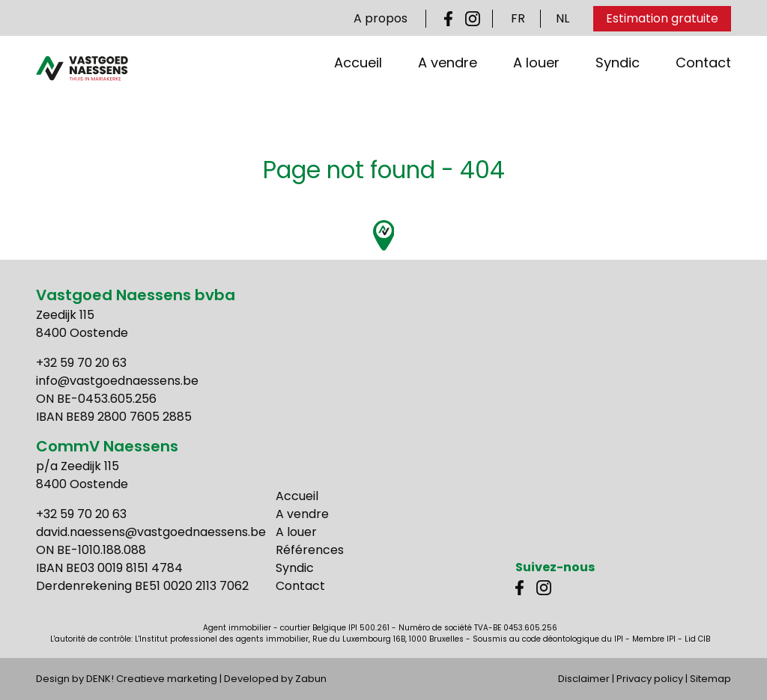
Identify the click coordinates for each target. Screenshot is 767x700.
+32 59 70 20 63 (81, 363)
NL (563, 18)
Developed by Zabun (275, 679)
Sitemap (710, 679)
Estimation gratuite (662, 18)
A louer (536, 85)
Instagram (473, 19)
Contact (703, 85)
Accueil (358, 85)
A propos (381, 18)
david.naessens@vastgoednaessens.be (151, 532)
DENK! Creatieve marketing (152, 679)
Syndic (618, 85)
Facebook (452, 19)
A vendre (448, 85)
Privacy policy (650, 679)
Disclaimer (584, 679)
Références (310, 550)
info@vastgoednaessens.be (117, 381)
